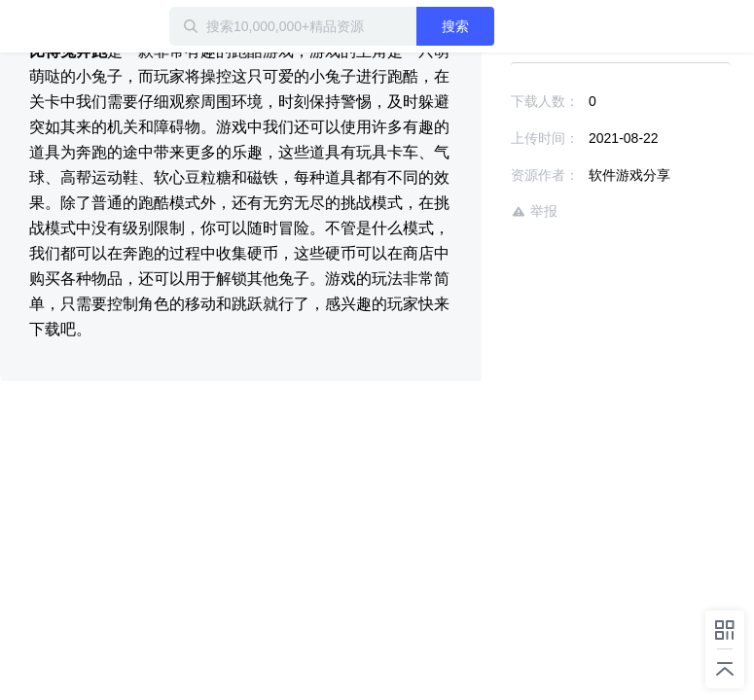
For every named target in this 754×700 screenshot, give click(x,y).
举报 (534, 211)
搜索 (455, 26)
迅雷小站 (102, 26)
